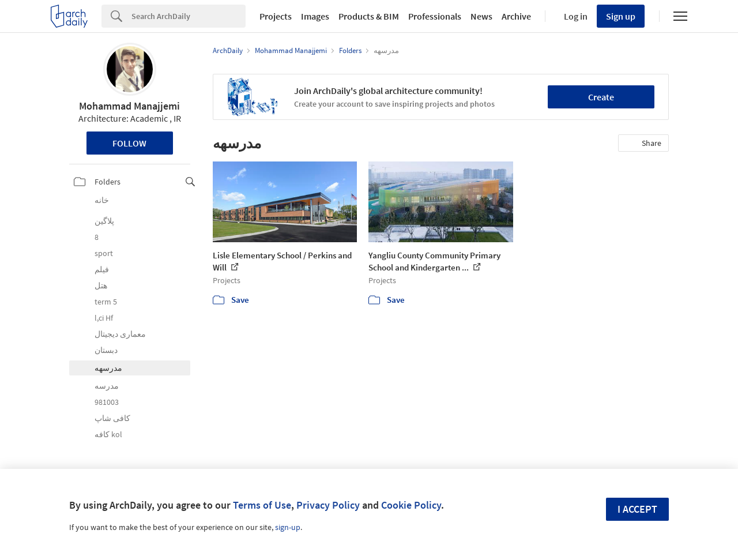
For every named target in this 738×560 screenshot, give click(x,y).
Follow (129, 143)
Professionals (435, 16)
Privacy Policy (328, 505)
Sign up (621, 16)
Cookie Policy (411, 505)
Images (315, 16)
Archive (516, 16)
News (481, 16)
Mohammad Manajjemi (129, 106)
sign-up (288, 527)
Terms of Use (262, 505)
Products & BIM (369, 16)
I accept (637, 509)
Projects (276, 16)
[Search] (189, 16)
